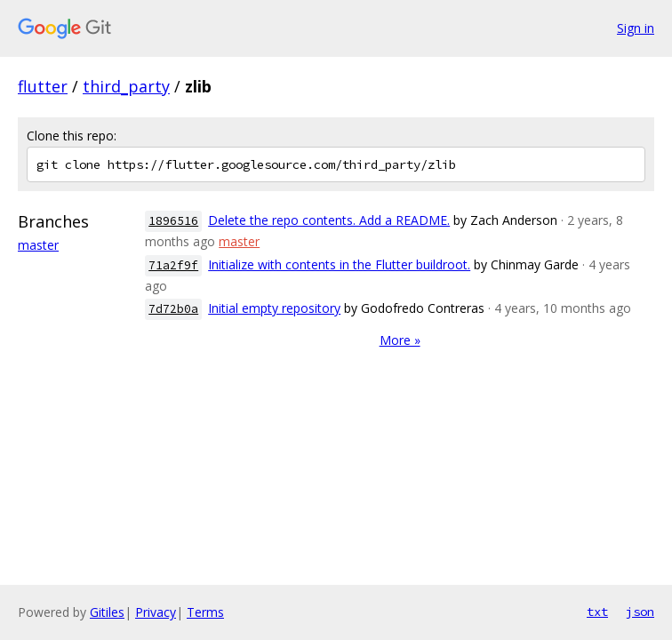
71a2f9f (173, 265)
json (640, 612)
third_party (126, 86)
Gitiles (107, 612)
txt (597, 612)
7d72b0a (173, 309)
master (38, 245)
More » (400, 340)
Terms (205, 612)
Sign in (636, 28)
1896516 (173, 221)
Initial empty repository (274, 308)
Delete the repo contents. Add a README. (329, 220)
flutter (43, 86)
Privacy (156, 612)
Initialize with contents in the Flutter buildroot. (339, 264)
